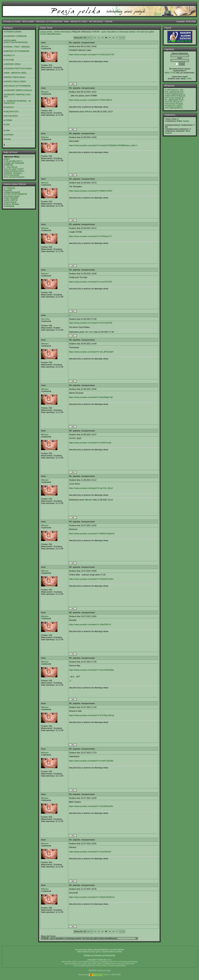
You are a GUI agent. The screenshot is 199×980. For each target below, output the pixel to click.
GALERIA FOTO (12, 112)
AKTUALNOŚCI (96, 22)
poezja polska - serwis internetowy (55, 32)
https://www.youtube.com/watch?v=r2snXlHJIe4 (90, 852)
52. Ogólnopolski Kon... (175, 92)
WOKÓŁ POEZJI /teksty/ (15, 77)
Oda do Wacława (12, 204)
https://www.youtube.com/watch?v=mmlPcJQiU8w (91, 761)
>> (123, 38)
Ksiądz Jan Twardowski (15, 163)
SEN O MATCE (11, 200)
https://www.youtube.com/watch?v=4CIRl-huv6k (90, 443)
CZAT (8, 125)
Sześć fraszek (11, 202)
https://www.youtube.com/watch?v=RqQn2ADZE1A (92, 897)
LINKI (8, 130)
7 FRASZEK (10, 188)
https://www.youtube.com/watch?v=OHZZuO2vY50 (92, 54)
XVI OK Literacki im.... (175, 102)
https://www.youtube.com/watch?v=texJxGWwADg (91, 670)
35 (110, 38)
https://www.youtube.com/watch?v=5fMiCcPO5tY (91, 191)
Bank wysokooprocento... (15, 171)
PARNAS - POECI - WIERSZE (18, 47)
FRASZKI (9, 165)
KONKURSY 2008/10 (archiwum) (19, 90)
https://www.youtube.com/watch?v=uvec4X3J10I (90, 282)
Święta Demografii (13, 192)
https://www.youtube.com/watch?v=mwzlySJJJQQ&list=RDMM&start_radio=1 (103, 145)
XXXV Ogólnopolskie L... (176, 94)
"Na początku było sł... (14, 161)
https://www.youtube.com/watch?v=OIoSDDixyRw (91, 806)
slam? (8, 159)
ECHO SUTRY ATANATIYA (16, 194)
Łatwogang (10, 206)
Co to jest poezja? (13, 175)
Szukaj (8, 139)
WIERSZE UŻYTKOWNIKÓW (49, 22)
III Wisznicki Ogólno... (175, 106)
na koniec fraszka (12, 196)
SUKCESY (10, 107)
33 (102, 38)
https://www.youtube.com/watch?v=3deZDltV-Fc (90, 624)
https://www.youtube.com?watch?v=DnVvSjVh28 (91, 323)
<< (89, 38)
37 (117, 38)
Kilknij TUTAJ (170, 73)
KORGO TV (10, 55)
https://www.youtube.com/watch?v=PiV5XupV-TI (90, 236)
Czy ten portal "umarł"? (15, 169)
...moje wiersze (11, 167)
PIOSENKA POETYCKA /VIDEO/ (19, 69)
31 (95, 38)
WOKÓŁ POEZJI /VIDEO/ (16, 82)
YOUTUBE (10, 60)
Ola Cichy (45, 319)
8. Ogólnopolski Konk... (175, 100)
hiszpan (186, 121)
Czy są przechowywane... (16, 177)
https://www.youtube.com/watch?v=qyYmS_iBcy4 (91, 488)
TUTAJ (188, 79)
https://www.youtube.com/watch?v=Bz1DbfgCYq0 (91, 397)
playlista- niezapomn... (14, 173)
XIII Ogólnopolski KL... (175, 108)
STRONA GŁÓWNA (12, 22)
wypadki (9, 190)
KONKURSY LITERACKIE (16, 36)
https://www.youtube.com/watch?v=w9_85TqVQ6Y (91, 352)
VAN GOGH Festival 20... (176, 96)
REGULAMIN (28, 22)
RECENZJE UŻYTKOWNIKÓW (18, 86)
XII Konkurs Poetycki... (175, 104)
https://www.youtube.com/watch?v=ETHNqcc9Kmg (92, 715)
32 (99, 38)
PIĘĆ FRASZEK (12, 198)
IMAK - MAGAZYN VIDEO (76, 22)
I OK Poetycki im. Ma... (175, 90)
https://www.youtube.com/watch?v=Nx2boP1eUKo (91, 579)
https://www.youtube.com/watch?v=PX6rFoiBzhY (91, 100)
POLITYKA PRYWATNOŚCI (17, 42)
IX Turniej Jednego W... (175, 98)
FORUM (109, 22)
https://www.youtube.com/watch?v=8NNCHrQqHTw (92, 534)
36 (113, 38)
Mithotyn (45, 46)
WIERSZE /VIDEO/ (13, 64)
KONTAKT (9, 135)
